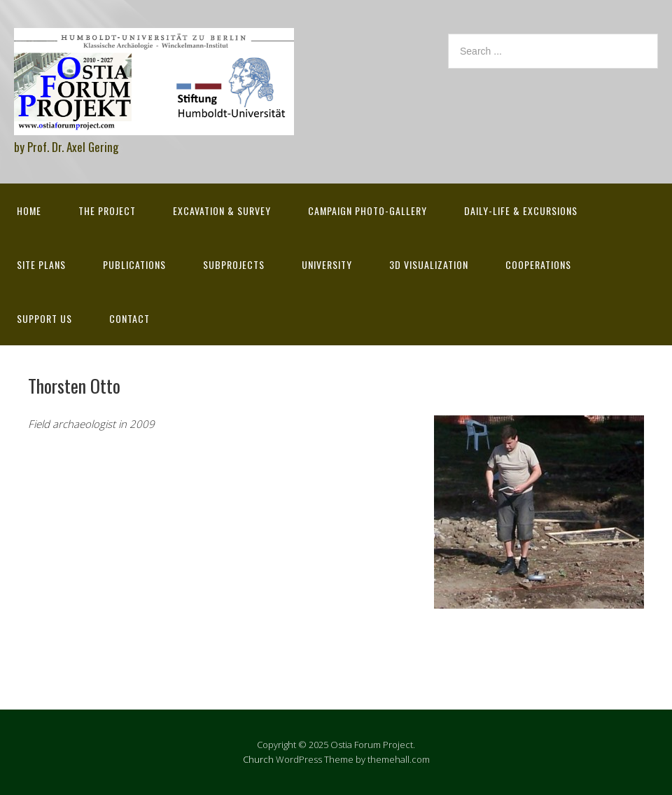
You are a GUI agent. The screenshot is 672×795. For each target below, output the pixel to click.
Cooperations (538, 264)
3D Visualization (429, 264)
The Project (107, 210)
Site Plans (41, 264)
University (327, 264)
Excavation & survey (222, 210)
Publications (134, 264)
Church (258, 759)
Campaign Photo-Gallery (367, 210)
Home (29, 210)
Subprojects (234, 264)
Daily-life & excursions (521, 210)
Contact (129, 318)
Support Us (44, 318)
